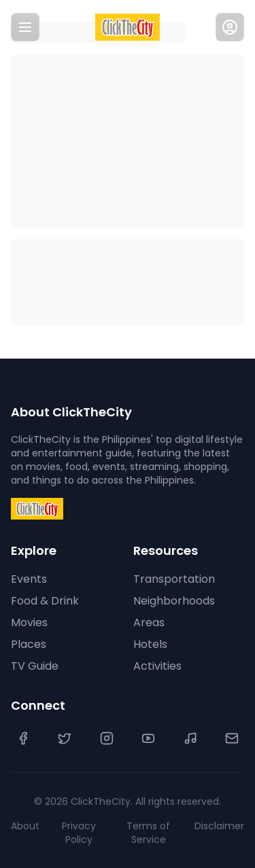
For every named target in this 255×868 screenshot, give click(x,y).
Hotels (150, 644)
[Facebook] (23, 738)
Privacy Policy (79, 833)
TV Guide (35, 666)
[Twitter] (65, 738)
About (25, 826)
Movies (29, 622)
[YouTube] (148, 738)
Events (29, 579)
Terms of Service (148, 833)
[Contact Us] (232, 738)
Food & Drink (45, 601)
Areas (149, 622)
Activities (157, 666)
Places (29, 644)
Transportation (174, 579)
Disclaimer (219, 826)
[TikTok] (190, 738)
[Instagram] (107, 738)
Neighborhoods (174, 601)
